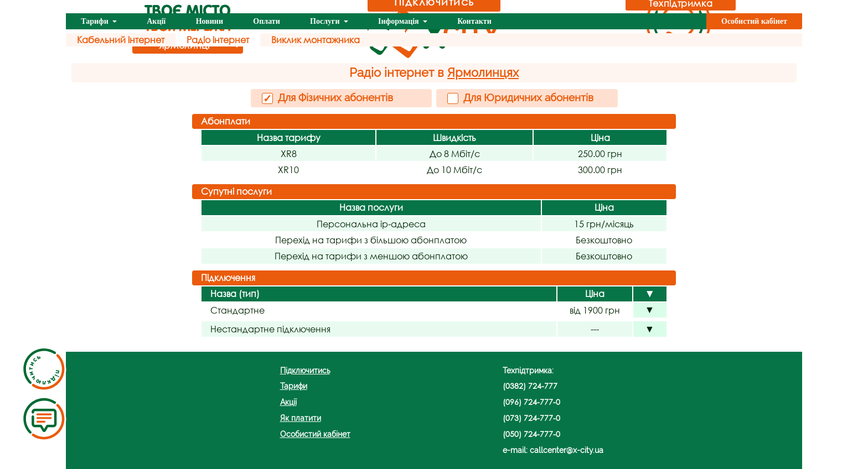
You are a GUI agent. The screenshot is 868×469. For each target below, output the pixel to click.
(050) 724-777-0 (531, 434)
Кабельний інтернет (121, 40)
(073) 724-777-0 (531, 418)
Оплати (266, 21)
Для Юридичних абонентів (520, 98)
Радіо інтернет (218, 40)
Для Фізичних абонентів (327, 98)
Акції (156, 21)
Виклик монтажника (316, 40)
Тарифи (95, 21)
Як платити (301, 418)
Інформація (399, 21)
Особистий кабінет (754, 21)
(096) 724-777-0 (531, 402)
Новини (210, 21)
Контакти (474, 21)
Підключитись (305, 370)
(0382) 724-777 (530, 386)
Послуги (326, 21)
